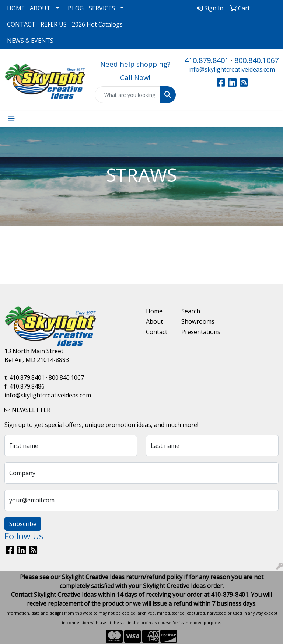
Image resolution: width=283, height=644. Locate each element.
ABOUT (40, 8)
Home (154, 311)
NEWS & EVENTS (30, 41)
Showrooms (195, 321)
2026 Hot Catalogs (97, 24)
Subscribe (23, 524)
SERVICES (102, 8)
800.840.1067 (256, 60)
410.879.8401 (207, 60)
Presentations (195, 332)
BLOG (76, 8)
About (154, 321)
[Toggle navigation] (11, 119)
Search (191, 311)
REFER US (54, 24)
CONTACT (21, 24)
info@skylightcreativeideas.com (232, 69)
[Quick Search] (128, 95)
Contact (157, 332)
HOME (16, 8)
